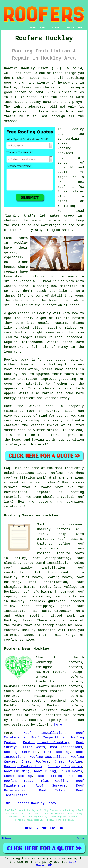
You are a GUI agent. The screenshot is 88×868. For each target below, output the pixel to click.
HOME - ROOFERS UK (44, 828)
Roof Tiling (45, 771)
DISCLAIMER (75, 28)
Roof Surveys (51, 786)
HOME (33, 28)
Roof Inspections (48, 738)
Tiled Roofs (34, 747)
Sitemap (7, 838)
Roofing (75, 776)
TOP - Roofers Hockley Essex (30, 803)
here (58, 725)
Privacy (81, 838)
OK (50, 866)
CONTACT (57, 28)
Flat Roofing (57, 752)
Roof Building (17, 771)
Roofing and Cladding (46, 742)
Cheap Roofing (68, 762)
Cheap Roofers (35, 762)
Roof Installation (44, 733)
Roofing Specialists (48, 757)
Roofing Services (21, 752)
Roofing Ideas (19, 781)
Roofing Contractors (23, 766)
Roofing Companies (65, 766)
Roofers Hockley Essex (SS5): (34, 68)
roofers (68, 710)
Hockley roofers (54, 529)
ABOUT (44, 28)
